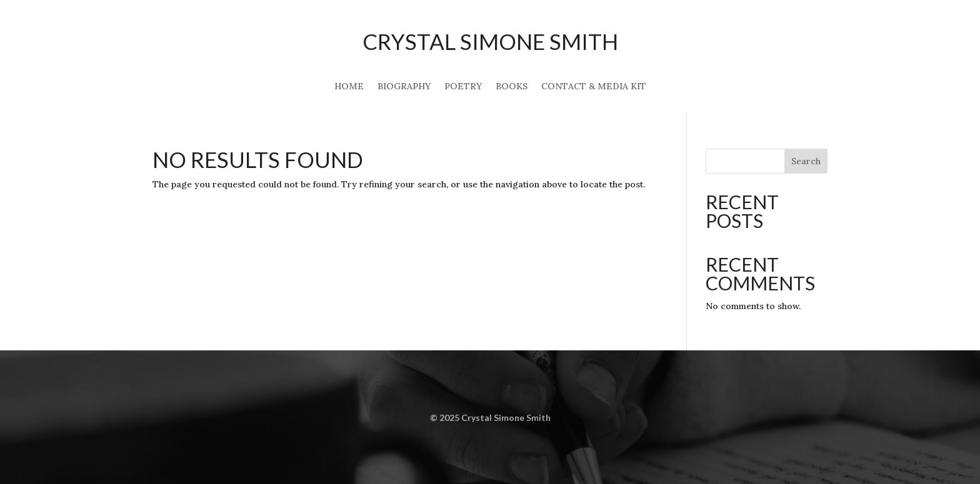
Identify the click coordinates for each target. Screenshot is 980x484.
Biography (404, 87)
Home (349, 87)
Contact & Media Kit (594, 87)
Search (806, 161)
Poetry (463, 87)
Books (512, 87)
